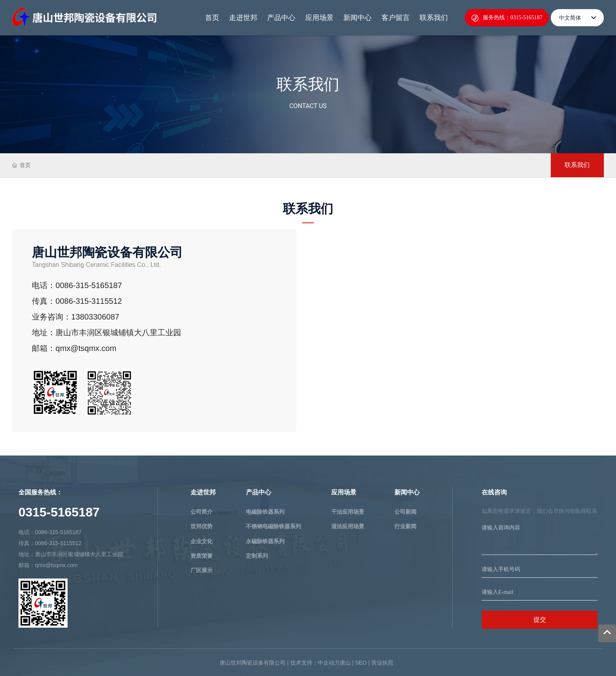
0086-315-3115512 (89, 301)
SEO (361, 663)
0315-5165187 (59, 512)
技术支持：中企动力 (315, 663)
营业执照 (382, 663)
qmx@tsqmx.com (86, 348)
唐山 (345, 663)
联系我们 (308, 84)
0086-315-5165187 (89, 285)
